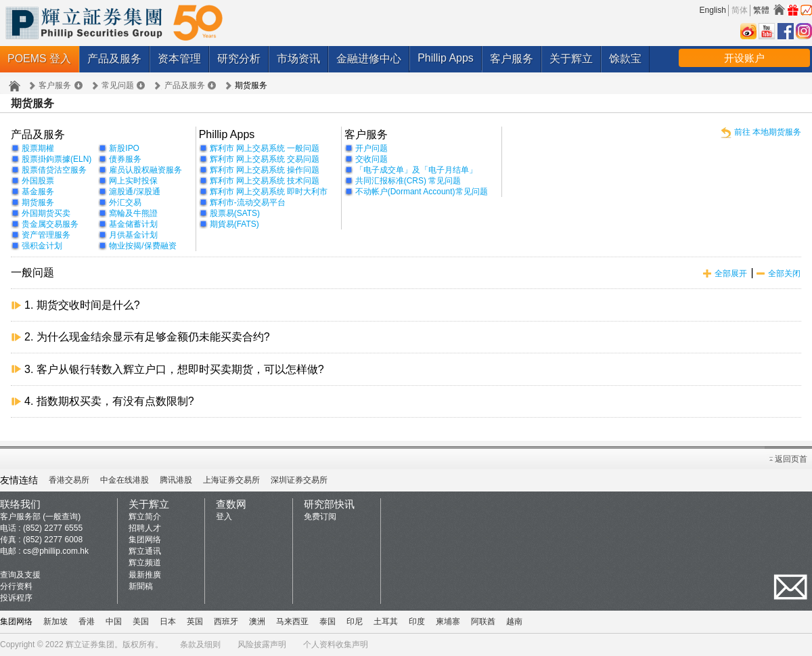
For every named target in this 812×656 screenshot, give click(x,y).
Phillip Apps (446, 58)
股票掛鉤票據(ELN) (57, 159)
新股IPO (124, 148)
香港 (87, 621)
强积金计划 (42, 246)
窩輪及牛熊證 (133, 213)
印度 (417, 621)
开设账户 (744, 58)
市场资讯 (298, 59)
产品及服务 (114, 59)
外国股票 (38, 181)
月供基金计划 (133, 235)
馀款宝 (625, 59)
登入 (224, 517)
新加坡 (55, 621)
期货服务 (38, 202)
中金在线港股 (125, 480)
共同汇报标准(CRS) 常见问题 (408, 181)
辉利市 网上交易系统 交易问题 (265, 159)
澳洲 (257, 621)
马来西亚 (292, 621)
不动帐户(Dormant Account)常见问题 (422, 192)
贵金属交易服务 (50, 224)
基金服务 (38, 192)
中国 (114, 621)
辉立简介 (145, 517)
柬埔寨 (448, 621)
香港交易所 (69, 480)
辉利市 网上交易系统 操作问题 (265, 170)
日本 (168, 621)
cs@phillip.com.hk (56, 551)
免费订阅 (320, 517)
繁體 (761, 10)
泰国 (328, 621)
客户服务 (512, 59)
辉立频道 (145, 563)
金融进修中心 (369, 59)
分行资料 (16, 586)
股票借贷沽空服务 (54, 170)
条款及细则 (200, 644)
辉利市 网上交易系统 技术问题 (265, 181)
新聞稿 (141, 586)
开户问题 (371, 148)
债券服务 (125, 159)
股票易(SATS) (235, 213)
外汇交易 (125, 202)
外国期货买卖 (46, 213)
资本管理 (179, 59)
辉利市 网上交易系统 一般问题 (265, 148)
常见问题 (118, 85)
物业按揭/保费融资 (142, 246)
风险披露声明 (262, 644)
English (713, 10)
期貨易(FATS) (234, 224)
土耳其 (386, 621)
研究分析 (239, 59)
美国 (141, 621)
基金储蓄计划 (133, 224)
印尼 (355, 621)
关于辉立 (571, 59)
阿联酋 (483, 621)
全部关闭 (784, 274)
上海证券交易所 (231, 480)
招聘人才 (145, 528)
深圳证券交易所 (299, 480)
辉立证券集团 (90, 644)
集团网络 (145, 540)
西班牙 (226, 621)
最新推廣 (145, 575)
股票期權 (38, 148)
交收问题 (371, 159)
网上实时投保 (133, 181)
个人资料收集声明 (336, 644)
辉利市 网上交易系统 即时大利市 (269, 192)
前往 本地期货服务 (768, 132)
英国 (195, 621)
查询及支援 (20, 575)
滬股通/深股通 (134, 192)
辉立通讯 (145, 551)
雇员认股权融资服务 (145, 170)
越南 (514, 621)
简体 (740, 10)
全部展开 (731, 274)
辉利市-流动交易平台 (248, 202)
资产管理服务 (46, 235)
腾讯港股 (176, 480)
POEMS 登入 (39, 59)
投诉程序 (16, 598)
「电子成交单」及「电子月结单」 (416, 170)
